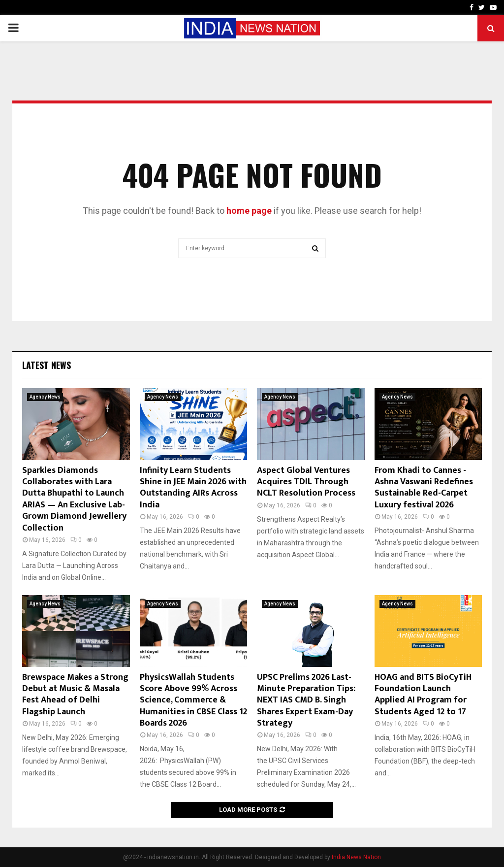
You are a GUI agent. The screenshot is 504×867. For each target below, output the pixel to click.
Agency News (45, 397)
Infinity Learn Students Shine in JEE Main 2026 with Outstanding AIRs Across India (193, 488)
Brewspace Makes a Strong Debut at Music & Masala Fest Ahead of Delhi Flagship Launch (75, 695)
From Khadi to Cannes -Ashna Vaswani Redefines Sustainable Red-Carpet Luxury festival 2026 (424, 488)
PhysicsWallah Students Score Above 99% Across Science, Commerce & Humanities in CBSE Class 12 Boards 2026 (193, 700)
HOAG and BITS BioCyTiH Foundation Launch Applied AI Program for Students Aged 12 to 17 (423, 695)
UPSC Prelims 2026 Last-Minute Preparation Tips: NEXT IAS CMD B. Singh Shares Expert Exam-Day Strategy (306, 700)
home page (249, 211)
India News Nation (356, 857)
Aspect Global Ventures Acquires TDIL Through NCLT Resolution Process (306, 482)
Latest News (47, 365)
